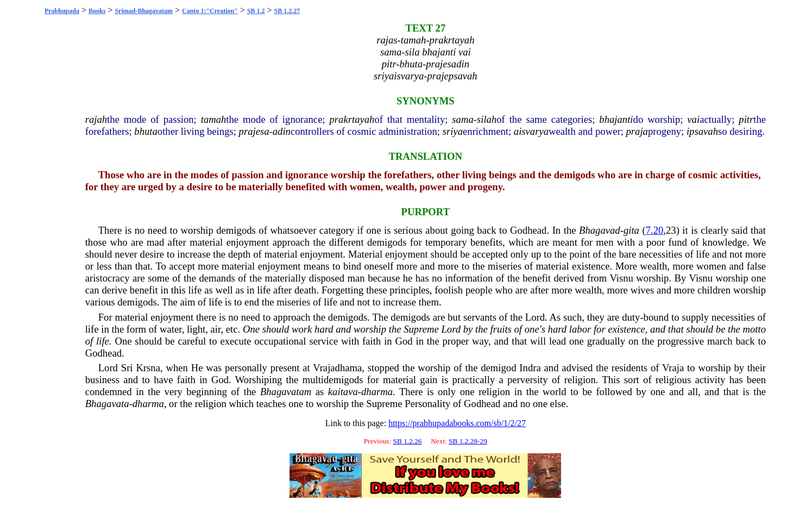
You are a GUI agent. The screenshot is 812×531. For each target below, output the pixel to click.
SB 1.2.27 (287, 11)
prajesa (254, 131)
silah (487, 119)
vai (693, 119)
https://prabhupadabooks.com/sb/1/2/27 (457, 423)
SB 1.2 (256, 11)
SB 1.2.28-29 (468, 441)
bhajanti (616, 119)
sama (462, 119)
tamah (214, 119)
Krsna (148, 368)
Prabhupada (62, 11)
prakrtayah (352, 119)
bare (628, 254)
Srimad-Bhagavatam (144, 11)
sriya (453, 131)
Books (97, 11)
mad (155, 242)
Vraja (673, 368)
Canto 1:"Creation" (210, 11)
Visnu (621, 278)
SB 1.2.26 (408, 441)
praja (637, 131)
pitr (746, 119)
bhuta (146, 131)
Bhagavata (107, 404)
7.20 (655, 230)
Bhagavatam (286, 392)
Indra (530, 368)
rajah (96, 119)
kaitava (343, 392)
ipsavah (702, 131)
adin (282, 131)
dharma (377, 392)
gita (631, 230)
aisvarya (531, 131)
